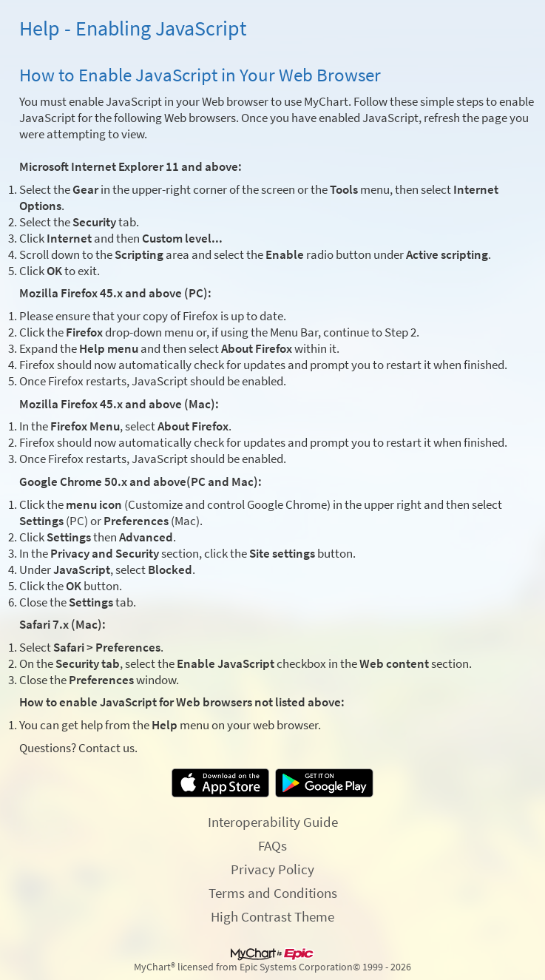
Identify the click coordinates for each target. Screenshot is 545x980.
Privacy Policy (272, 869)
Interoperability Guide (273, 822)
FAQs (272, 845)
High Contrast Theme (272, 916)
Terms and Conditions (273, 893)
